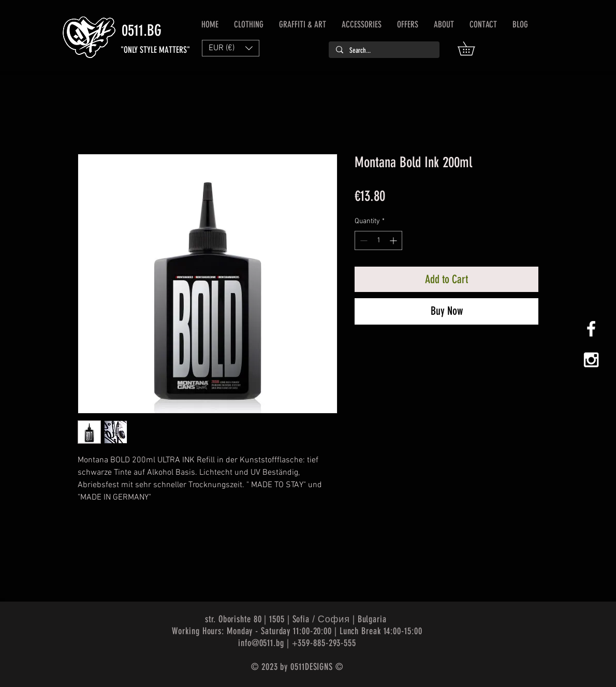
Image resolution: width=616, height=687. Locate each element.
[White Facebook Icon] (591, 329)
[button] (473, 48)
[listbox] (231, 48)
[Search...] (384, 51)
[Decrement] (363, 240)
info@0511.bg (261, 643)
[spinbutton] (378, 240)
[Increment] (394, 240)
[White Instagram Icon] (591, 360)
